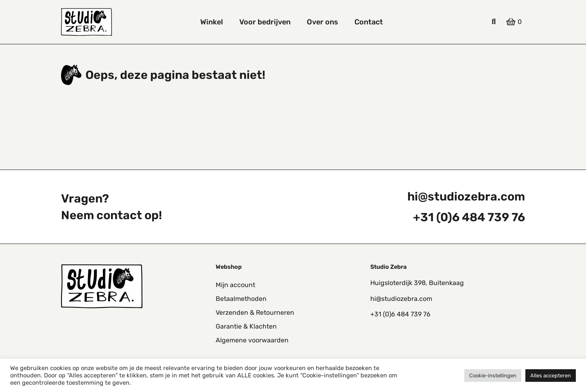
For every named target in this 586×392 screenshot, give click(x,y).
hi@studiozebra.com (466, 196)
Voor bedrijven (265, 22)
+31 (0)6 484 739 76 (469, 217)
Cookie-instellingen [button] (493, 376)
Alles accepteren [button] (551, 376)
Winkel (212, 22)
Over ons (323, 22)
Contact (369, 22)
